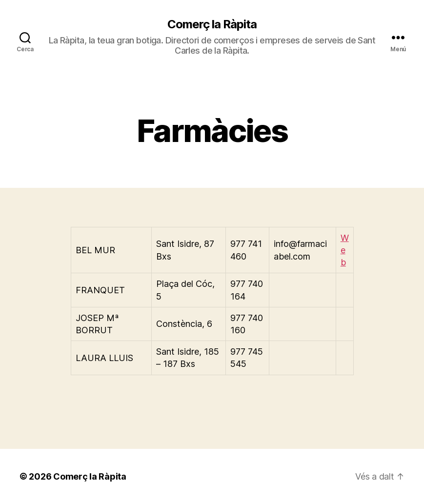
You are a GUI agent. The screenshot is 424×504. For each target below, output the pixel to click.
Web (345, 250)
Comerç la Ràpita (212, 24)
